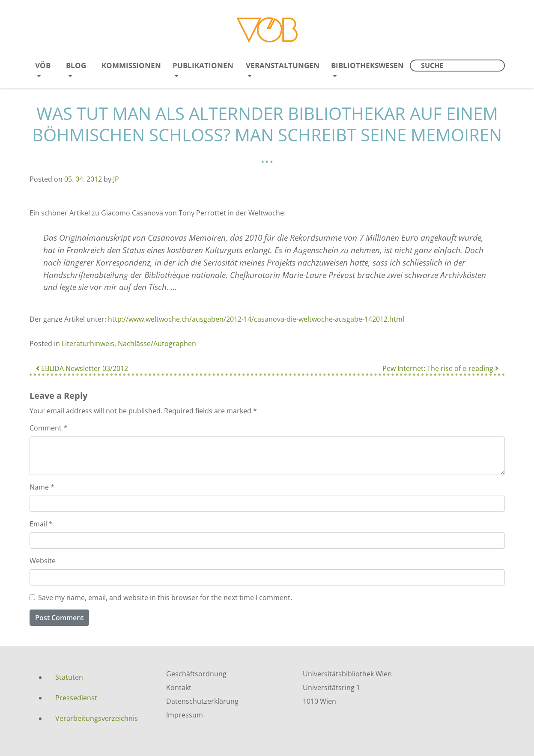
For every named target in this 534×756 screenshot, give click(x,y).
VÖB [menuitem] (43, 65)
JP (116, 179)
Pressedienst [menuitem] (76, 698)
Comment (48, 428)
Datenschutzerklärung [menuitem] (202, 701)
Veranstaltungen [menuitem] (283, 65)
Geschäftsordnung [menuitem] (196, 674)
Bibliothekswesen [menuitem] (367, 65)
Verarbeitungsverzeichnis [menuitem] (97, 718)
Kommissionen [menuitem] (131, 65)
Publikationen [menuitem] (203, 65)
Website (43, 561)
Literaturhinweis (88, 344)
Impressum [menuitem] (185, 715)
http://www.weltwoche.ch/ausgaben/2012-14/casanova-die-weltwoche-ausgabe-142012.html (256, 319)
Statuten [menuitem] (69, 677)
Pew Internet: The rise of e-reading (440, 368)
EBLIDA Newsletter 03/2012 (82, 368)
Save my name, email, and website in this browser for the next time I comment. (165, 598)
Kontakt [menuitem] (179, 687)
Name (42, 487)
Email (41, 524)
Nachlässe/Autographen (157, 344)
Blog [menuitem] (76, 65)
